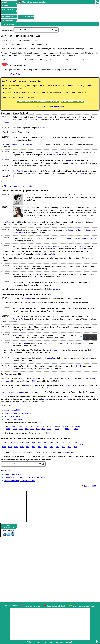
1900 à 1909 (4, 445)
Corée (51, 358)
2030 (81, 444)
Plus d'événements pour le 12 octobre (18, 186)
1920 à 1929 (16, 445)
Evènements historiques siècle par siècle (20, 481)
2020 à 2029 (76, 445)
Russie (81, 246)
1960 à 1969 (40, 445)
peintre (23, 335)
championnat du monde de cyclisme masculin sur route (76, 238)
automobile (29, 299)
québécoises (36, 274)
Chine (34, 381)
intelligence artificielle (76, 174)
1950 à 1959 (34, 445)
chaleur (46, 399)
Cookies (37, 642)
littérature (56, 289)
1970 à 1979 (46, 445)
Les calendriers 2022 (12, 410)
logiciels (28, 174)
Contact (69, 642)
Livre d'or (59, 642)
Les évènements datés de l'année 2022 (19, 413)
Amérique (39, 117)
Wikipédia (55, 254)
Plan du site (48, 642)
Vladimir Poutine (54, 246)
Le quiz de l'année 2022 (13, 416)
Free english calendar (32, 606)
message (71, 452)
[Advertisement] (56, 9)
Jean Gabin (16, 74)
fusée (7, 222)
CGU (29, 642)
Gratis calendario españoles (83, 606)
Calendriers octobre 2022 (14, 474)
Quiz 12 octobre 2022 (26, 16)
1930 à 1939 (22, 445)
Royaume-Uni (18, 319)
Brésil (44, 128)
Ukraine (42, 254)
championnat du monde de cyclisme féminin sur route (25, 144)
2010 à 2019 (70, 445)
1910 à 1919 (10, 445)
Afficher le (50, 106)
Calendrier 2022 (89, 486)
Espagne (6, 122)
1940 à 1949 (28, 445)
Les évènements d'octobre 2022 (16, 420)
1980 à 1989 (52, 445)
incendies (66, 399)
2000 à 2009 (64, 445)
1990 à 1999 (58, 445)
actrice (46, 195)
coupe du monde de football (54, 152)
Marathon (71, 160)
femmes (64, 210)
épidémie (34, 379)
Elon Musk (17, 171)
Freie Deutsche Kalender (57, 606)
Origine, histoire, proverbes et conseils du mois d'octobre (26, 478)
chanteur (24, 343)
